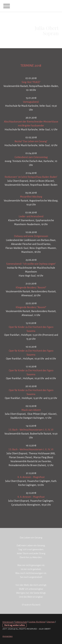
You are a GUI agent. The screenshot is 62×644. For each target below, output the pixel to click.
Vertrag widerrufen (15, 625)
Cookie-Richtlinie (37, 622)
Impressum (8, 622)
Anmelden (8, 636)
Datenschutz (21, 622)
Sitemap (51, 622)
